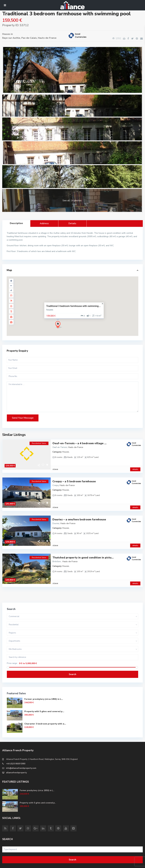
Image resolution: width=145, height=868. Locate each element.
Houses (6, 34)
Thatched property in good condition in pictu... (83, 548)
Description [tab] (16, 223)
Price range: (12, 651)
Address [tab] (44, 223)
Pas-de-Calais (29, 38)
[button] (60, 326)
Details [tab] (72, 223)
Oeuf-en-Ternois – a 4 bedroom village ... (79, 443)
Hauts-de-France (47, 38)
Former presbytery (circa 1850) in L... (44, 687)
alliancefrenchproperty (16, 760)
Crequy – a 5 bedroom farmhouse (74, 478)
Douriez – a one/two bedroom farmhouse (79, 513)
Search (72, 662)
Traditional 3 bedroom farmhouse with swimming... (73, 306)
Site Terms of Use (11, 864)
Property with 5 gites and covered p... (44, 699)
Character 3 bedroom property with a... (45, 711)
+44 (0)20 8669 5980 (16, 751)
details (135, 466)
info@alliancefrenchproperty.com (21, 756)
